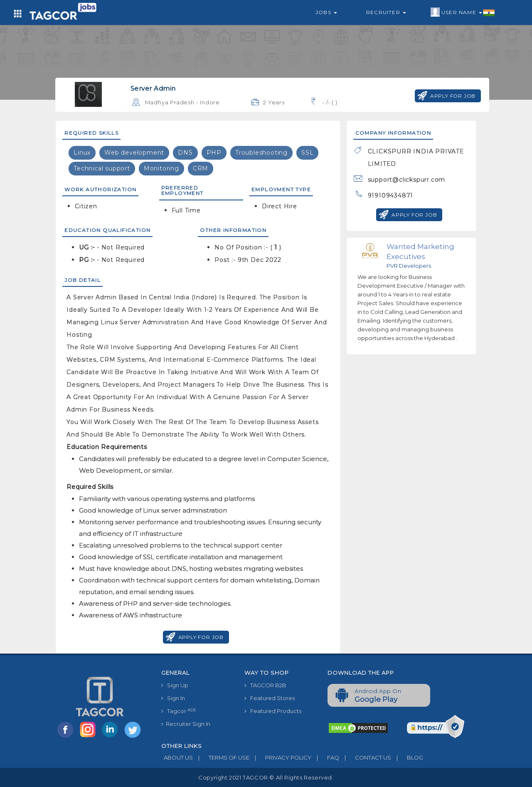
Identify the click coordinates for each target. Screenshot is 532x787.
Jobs (326, 12)
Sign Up (175, 685)
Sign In (173, 698)
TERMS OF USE (221, 757)
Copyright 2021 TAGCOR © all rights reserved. (266, 777)
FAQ (325, 757)
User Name (463, 12)
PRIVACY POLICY (280, 757)
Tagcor (179, 711)
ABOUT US (177, 757)
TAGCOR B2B (265, 685)
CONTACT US (365, 757)
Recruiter (386, 12)
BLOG (407, 757)
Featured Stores (270, 698)
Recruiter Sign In (186, 724)
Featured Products (273, 711)
